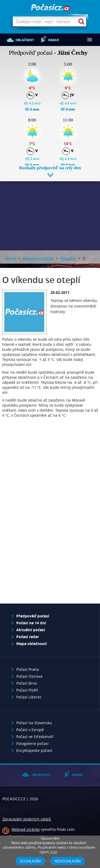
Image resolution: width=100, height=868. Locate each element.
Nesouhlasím (68, 861)
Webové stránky (26, 829)
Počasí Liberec (29, 697)
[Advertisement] (50, 212)
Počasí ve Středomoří (35, 737)
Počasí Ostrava (29, 676)
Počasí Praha (28, 669)
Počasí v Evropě (30, 730)
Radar (53, 40)
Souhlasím (30, 861)
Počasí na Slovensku (34, 723)
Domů (11, 258)
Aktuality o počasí (38, 258)
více (53, 852)
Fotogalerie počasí (32, 743)
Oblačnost (25, 40)
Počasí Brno (27, 683)
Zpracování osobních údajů (27, 819)
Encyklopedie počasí (34, 750)
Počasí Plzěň (27, 690)
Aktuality (68, 258)
